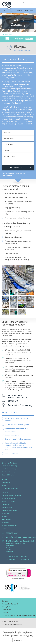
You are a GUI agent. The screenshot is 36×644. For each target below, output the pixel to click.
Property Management (10, 510)
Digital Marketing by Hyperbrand (12, 625)
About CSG (6, 482)
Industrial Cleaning (8, 498)
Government (6, 513)
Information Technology (10, 526)
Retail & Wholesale (8, 501)
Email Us (4, 11)
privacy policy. (28, 636)
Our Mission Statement (10, 488)
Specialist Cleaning (8, 472)
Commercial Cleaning (9, 466)
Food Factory (6, 519)
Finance (5, 516)
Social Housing (7, 507)
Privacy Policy (7, 607)
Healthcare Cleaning (9, 469)
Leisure (4, 529)
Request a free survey (20, 405)
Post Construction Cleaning (11, 495)
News (4, 485)
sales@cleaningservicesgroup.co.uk (15, 346)
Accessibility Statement (10, 604)
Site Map (5, 601)
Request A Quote (22, 11)
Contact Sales (16, 168)
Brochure (26, 3)
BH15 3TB (10, 552)
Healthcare (6, 522)
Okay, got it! (18, 640)
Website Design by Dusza (10, 621)
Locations (5, 613)
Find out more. (7, 175)
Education (5, 504)
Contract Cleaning (8, 475)
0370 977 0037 (11, 11)
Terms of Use (6, 610)
